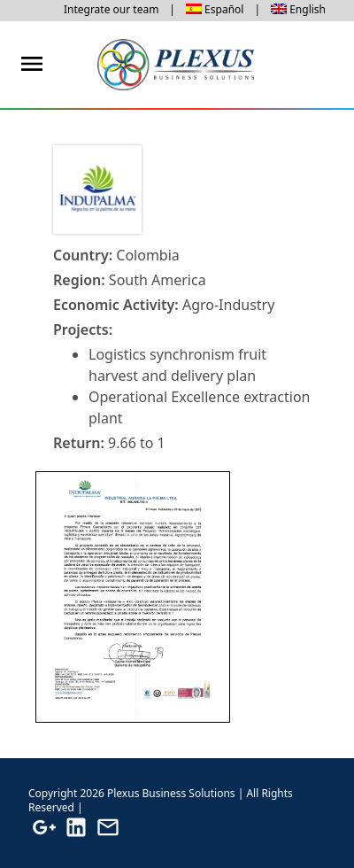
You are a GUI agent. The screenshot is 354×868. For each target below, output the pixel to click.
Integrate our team (111, 9)
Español (224, 9)
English (308, 9)
